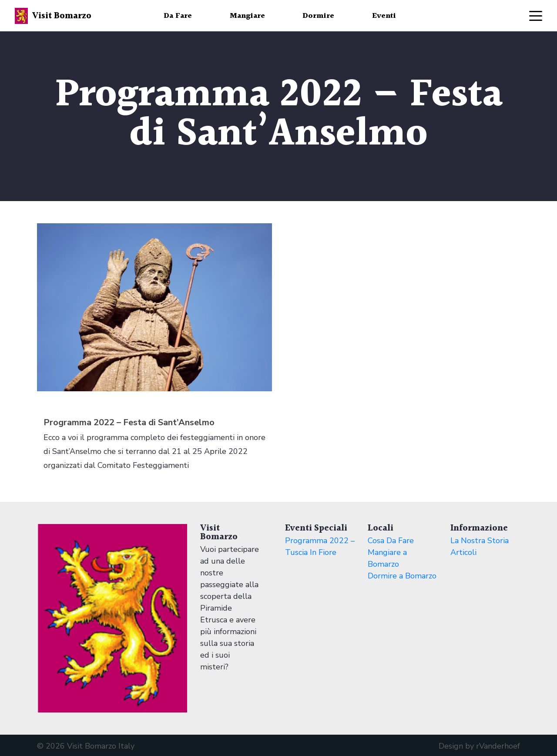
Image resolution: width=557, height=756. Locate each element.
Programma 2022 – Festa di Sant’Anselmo (129, 422)
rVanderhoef (498, 746)
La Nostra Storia (480, 541)
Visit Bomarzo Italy (101, 746)
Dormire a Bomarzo (402, 576)
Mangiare (247, 16)
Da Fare (178, 16)
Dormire (318, 16)
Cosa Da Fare (391, 541)
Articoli (463, 552)
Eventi (384, 16)
